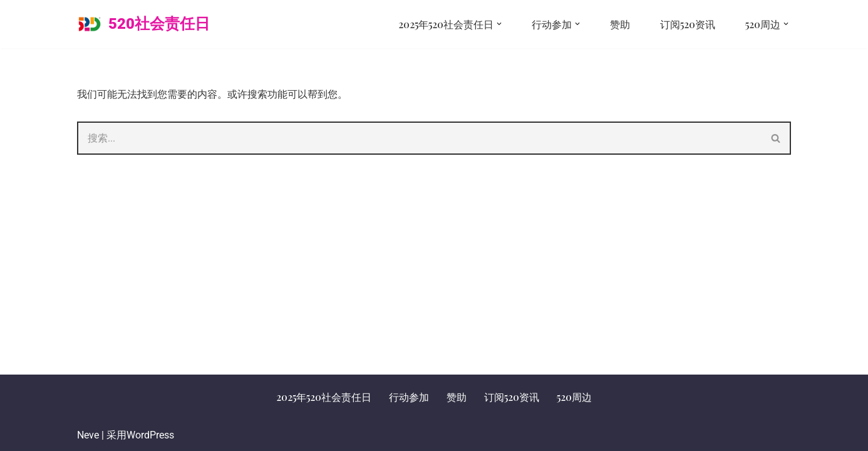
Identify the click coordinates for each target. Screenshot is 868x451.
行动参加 (409, 397)
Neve (88, 435)
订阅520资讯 (688, 24)
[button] (499, 24)
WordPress (150, 435)
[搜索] (419, 138)
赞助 (620, 24)
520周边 (574, 397)
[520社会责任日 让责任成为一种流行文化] (143, 24)
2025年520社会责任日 (324, 397)
